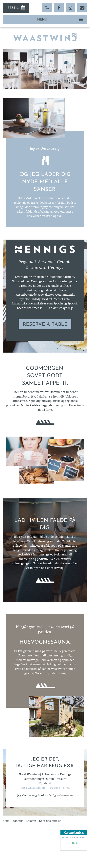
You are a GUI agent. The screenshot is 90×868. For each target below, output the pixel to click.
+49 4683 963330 (59, 788)
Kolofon (31, 821)
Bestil (13, 8)
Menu (42, 20)
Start (6, 821)
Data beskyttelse (50, 821)
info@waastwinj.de (33, 788)
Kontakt (18, 821)
